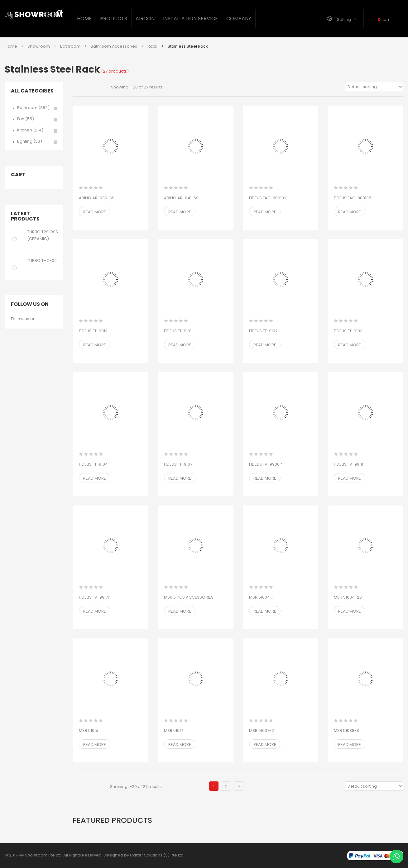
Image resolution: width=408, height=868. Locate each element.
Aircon (145, 19)
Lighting (25, 141)
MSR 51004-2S (348, 597)
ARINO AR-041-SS (181, 198)
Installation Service (190, 19)
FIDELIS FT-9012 (93, 331)
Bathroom (70, 46)
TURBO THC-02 (42, 261)
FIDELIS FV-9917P (95, 597)
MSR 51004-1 (261, 597)
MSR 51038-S (346, 730)
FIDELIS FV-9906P (266, 464)
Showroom (39, 46)
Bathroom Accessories (114, 46)
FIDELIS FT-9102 (263, 331)
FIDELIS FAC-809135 (353, 198)
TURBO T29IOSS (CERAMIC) (43, 235)
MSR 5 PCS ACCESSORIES (189, 597)
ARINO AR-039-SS (97, 198)
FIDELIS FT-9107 (178, 464)
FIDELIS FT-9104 (93, 464)
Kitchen (25, 130)
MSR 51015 (89, 730)
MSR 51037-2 (262, 730)
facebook (43, 319)
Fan (21, 119)
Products (114, 19)
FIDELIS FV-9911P (349, 464)
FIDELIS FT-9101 (178, 331)
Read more (95, 212)
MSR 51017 (173, 730)
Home (84, 19)
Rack (152, 46)
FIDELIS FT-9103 (348, 331)
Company (239, 19)
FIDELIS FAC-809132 (268, 198)
